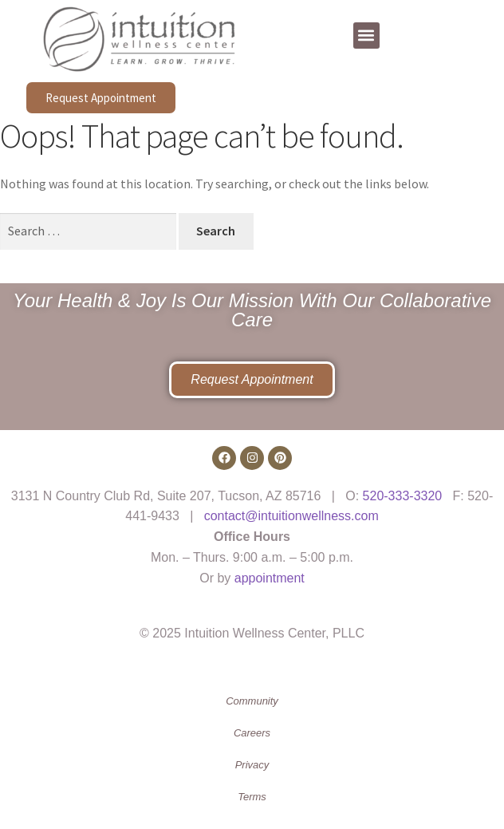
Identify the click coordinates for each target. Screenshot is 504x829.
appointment (270, 578)
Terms (252, 797)
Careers (252, 733)
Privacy (252, 765)
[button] (366, 36)
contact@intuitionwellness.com (291, 516)
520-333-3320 (403, 496)
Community (252, 701)
